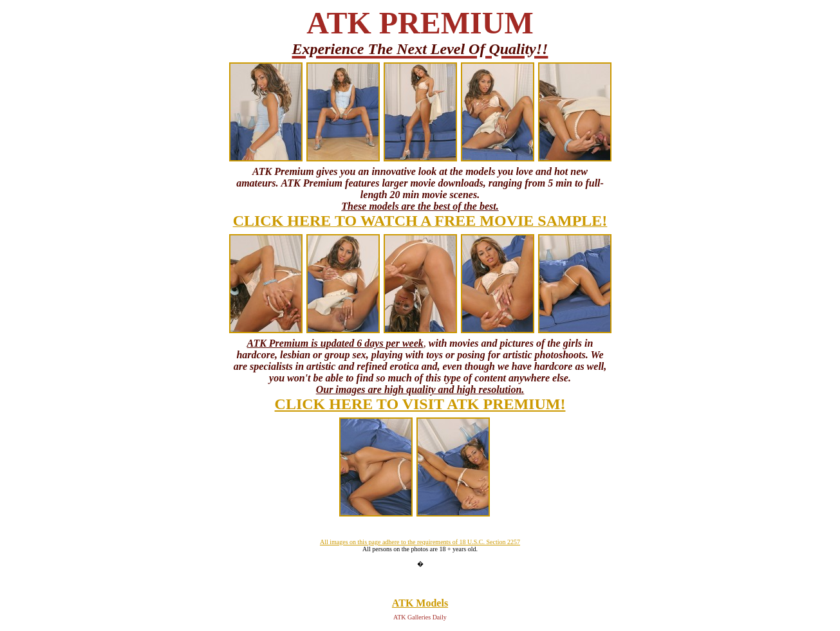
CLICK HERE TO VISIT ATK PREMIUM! (420, 404)
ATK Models (420, 603)
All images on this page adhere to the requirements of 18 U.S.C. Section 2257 (420, 542)
